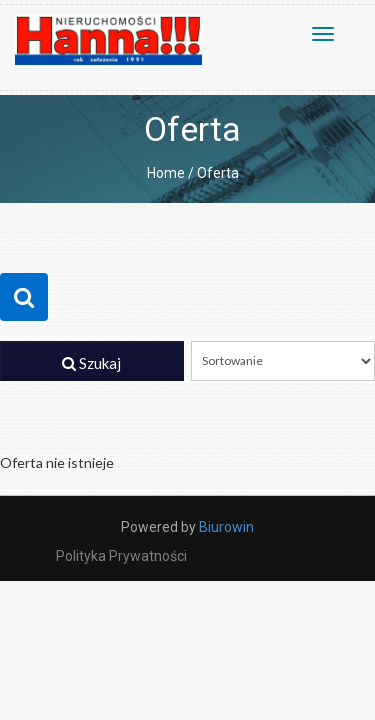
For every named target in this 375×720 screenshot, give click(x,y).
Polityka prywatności (121, 556)
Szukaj (91, 363)
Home (166, 173)
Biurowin (226, 527)
